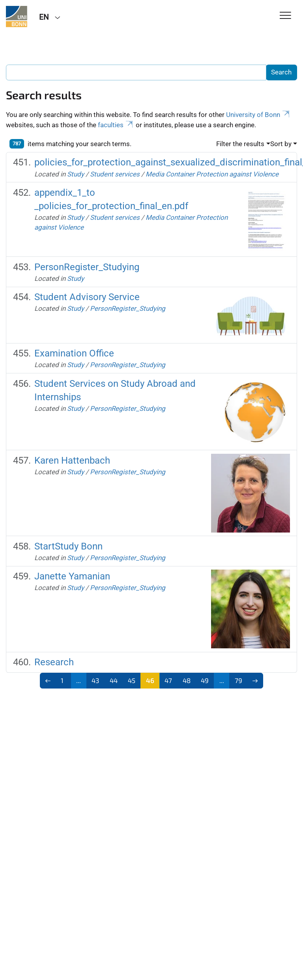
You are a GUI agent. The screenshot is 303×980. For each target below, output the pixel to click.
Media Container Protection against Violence (212, 174)
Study (76, 174)
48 (187, 680)
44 (114, 680)
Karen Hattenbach (72, 460)
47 (168, 680)
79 (238, 680)
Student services (116, 174)
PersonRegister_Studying (87, 267)
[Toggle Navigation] (285, 16)
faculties (116, 125)
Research (54, 662)
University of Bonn (258, 115)
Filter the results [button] (240, 144)
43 (95, 680)
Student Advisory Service (87, 297)
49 (205, 680)
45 (132, 680)
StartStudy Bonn (68, 546)
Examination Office (74, 353)
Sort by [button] (281, 144)
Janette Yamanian (72, 576)
